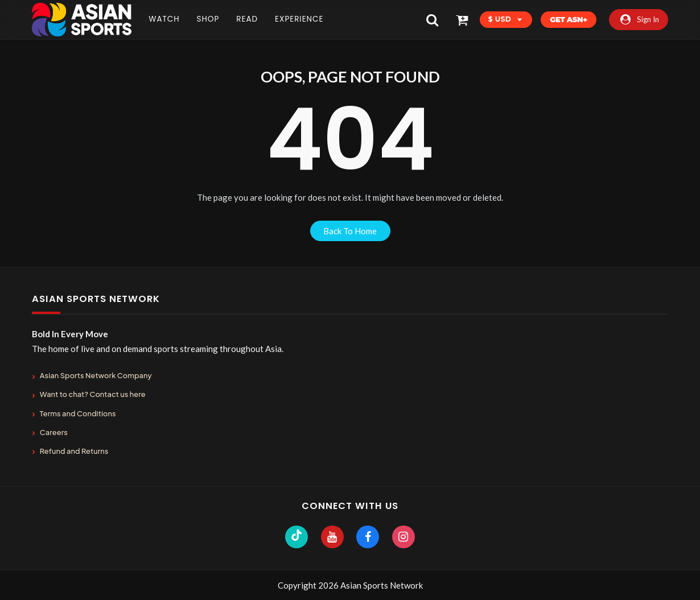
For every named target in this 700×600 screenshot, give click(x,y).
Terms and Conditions (78, 413)
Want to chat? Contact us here (93, 394)
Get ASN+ (568, 19)
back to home (350, 231)
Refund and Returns (74, 451)
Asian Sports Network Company (96, 375)
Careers (54, 432)
